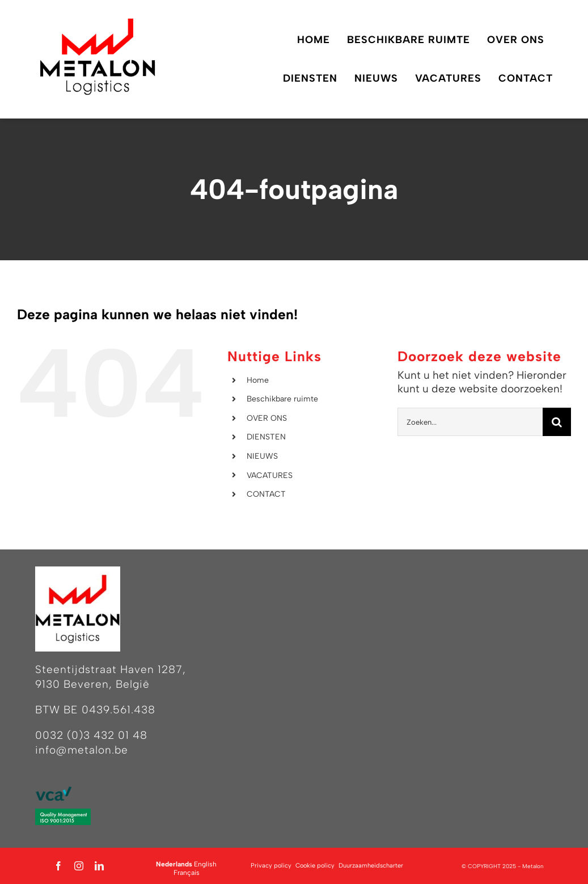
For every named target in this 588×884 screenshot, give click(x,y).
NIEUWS (262, 456)
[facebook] (58, 866)
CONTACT (266, 494)
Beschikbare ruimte (282, 399)
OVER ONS (267, 418)
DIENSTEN (266, 437)
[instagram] (79, 866)
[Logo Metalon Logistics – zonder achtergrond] (98, 22)
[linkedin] (99, 866)
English (205, 864)
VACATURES (270, 475)
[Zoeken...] (470, 422)
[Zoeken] (557, 422)
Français (187, 873)
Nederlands (174, 864)
